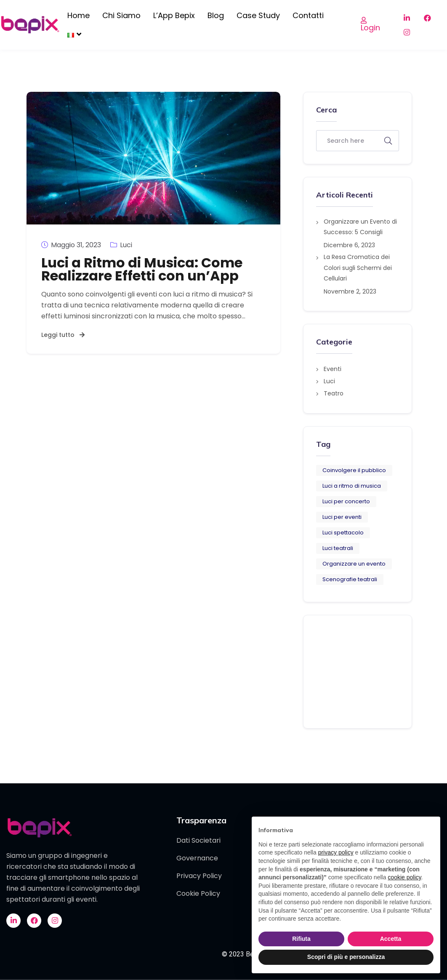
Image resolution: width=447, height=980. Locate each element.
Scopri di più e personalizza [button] (346, 957)
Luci (121, 245)
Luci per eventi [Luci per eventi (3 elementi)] (342, 517)
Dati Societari (198, 840)
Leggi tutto (63, 335)
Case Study (258, 15)
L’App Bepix (174, 15)
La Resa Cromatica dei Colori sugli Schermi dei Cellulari (358, 267)
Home (78, 15)
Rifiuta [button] (301, 939)
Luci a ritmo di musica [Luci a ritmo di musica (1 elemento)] (352, 486)
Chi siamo (121, 15)
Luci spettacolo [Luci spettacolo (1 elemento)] (343, 533)
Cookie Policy (198, 893)
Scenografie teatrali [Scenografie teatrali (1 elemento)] (350, 579)
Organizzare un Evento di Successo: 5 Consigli (360, 227)
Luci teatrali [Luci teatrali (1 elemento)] (338, 548)
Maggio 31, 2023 (71, 245)
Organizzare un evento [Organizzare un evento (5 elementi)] (354, 564)
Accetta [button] (391, 939)
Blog (216, 15)
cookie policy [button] (404, 877)
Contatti (308, 15)
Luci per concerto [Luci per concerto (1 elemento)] (346, 501)
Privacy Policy (199, 876)
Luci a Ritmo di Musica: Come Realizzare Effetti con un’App (142, 269)
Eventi (333, 369)
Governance (197, 858)
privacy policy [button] (336, 852)
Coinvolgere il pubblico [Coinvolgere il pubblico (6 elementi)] (354, 470)
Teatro (334, 393)
